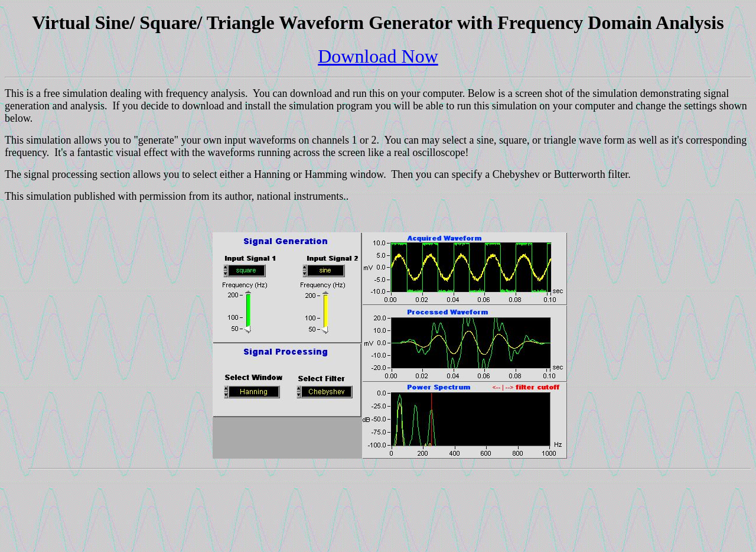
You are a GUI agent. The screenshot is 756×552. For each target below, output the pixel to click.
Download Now (378, 56)
